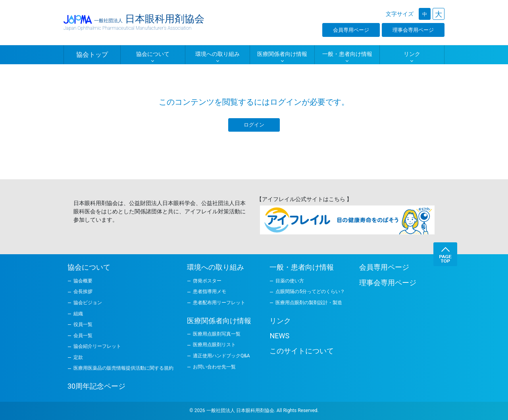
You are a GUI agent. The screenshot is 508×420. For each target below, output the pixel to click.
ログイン (254, 125)
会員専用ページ (351, 30)
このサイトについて (302, 351)
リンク (280, 321)
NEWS (279, 336)
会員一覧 (83, 336)
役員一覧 (83, 324)
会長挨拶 (83, 292)
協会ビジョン (88, 303)
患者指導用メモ (210, 292)
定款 (78, 357)
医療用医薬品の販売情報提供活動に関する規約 (123, 368)
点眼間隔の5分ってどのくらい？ (310, 292)
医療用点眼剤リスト (214, 345)
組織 (78, 314)
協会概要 (83, 281)
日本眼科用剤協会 (134, 22)
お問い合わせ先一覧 (214, 367)
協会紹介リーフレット (97, 346)
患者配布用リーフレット (219, 303)
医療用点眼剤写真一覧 (217, 334)
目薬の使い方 (290, 281)
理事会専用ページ (413, 30)
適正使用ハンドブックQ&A (221, 356)
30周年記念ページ (96, 386)
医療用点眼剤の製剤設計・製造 (309, 303)
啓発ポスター (207, 281)
